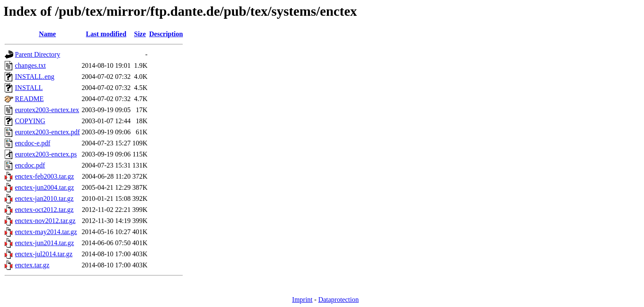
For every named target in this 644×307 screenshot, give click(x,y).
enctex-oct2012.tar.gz (44, 210)
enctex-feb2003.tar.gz (45, 176)
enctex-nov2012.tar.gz (45, 221)
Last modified (106, 34)
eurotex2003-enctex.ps (46, 154)
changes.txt (30, 65)
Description (166, 34)
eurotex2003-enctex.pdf (47, 132)
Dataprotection (339, 300)
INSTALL (29, 88)
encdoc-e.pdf (33, 143)
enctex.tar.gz (32, 265)
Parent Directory (38, 54)
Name (47, 34)
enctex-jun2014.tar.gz (45, 243)
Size (140, 34)
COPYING (30, 121)
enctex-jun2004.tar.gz (45, 187)
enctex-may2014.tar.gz (46, 232)
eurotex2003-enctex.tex (47, 110)
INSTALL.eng (35, 77)
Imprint (302, 300)
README (29, 99)
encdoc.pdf (30, 165)
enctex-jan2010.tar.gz (44, 198)
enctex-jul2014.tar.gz (44, 254)
